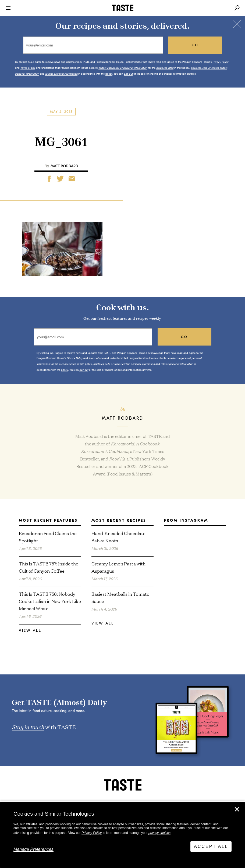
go (195, 45)
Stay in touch (28, 727)
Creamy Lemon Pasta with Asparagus (118, 567)
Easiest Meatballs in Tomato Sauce (120, 597)
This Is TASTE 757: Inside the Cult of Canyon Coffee (49, 567)
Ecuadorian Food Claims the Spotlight (48, 537)
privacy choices (159, 833)
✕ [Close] (237, 809)
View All (30, 631)
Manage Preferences (33, 849)
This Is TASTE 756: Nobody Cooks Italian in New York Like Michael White (50, 601)
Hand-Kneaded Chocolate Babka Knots (118, 537)
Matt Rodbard (64, 166)
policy (109, 74)
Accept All (211, 846)
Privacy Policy (92, 833)
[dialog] (122, 835)
